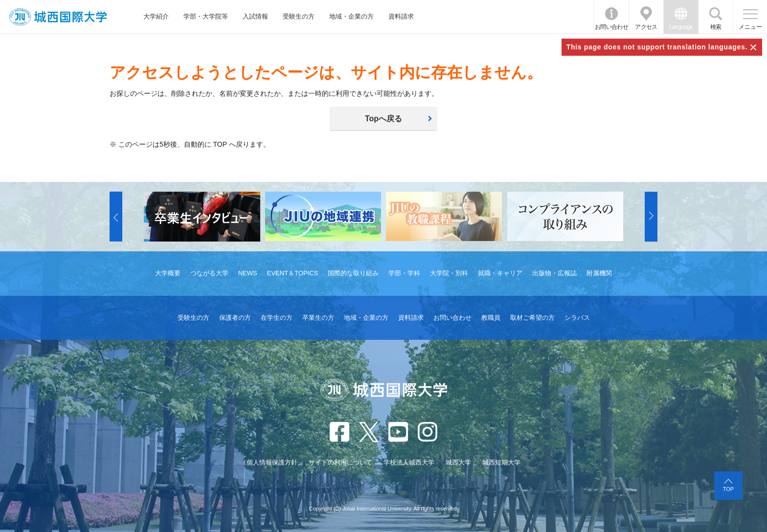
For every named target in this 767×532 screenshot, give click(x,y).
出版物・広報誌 (554, 273)
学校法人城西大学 (409, 462)
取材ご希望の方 (532, 318)
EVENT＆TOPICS (293, 273)
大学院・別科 (449, 273)
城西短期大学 (501, 462)
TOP (728, 489)
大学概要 (168, 273)
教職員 (491, 318)
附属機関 (599, 273)
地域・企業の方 (351, 16)
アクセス (646, 27)
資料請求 (401, 16)
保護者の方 (235, 318)
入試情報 (255, 16)
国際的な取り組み (353, 273)
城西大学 (458, 462)
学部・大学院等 (206, 16)
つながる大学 (209, 273)
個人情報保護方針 (272, 462)
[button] (116, 217)
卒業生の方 (318, 318)
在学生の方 (277, 318)
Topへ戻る (383, 119)
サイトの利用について (340, 462)
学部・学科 (404, 273)
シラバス (577, 318)
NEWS (248, 273)
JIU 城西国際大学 (58, 17)
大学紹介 (156, 16)
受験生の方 (299, 16)
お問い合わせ (611, 27)
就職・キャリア (500, 273)
